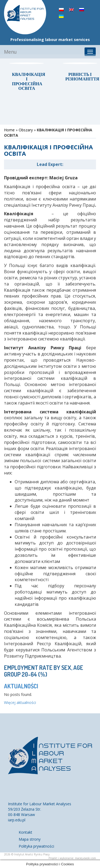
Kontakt (25, 832)
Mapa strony (30, 839)
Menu (10, 52)
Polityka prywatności (36, 846)
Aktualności (21, 686)
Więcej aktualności (20, 702)
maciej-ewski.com (85, 858)
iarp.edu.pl (17, 820)
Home (9, 130)
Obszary (26, 130)
